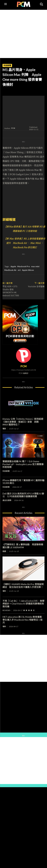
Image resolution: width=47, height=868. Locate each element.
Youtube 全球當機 (36, 286)
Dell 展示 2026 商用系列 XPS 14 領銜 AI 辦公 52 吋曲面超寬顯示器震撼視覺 (23, 495)
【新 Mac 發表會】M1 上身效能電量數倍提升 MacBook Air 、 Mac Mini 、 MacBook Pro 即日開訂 (25, 243)
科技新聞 (7, 65)
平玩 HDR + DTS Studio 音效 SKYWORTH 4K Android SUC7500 (11, 291)
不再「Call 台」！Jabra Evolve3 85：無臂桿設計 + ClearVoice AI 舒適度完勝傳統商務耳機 (23, 604)
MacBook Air (10, 270)
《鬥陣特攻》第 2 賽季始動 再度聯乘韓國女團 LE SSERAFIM (23, 546)
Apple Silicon (28, 270)
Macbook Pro (24, 266)
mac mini (35, 266)
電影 (4, 429)
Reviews (6, 610)
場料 (4, 591)
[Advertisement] (23, 33)
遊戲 (4, 551)
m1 (19, 270)
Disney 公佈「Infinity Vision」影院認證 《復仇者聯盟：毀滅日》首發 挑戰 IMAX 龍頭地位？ (23, 422)
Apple (13, 266)
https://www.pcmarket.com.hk (23, 370)
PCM (13, 128)
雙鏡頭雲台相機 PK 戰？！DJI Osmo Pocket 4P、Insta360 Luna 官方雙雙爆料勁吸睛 (23, 464)
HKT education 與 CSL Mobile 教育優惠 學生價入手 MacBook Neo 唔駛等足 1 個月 (23, 620)
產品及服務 (7, 500)
